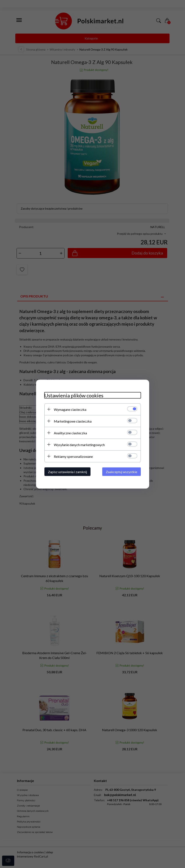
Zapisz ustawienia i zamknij (67, 472)
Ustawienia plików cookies (74, 395)
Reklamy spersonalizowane (73, 456)
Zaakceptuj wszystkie (122, 472)
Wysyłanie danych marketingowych (79, 444)
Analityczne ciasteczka (70, 433)
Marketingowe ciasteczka (73, 421)
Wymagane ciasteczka (70, 409)
